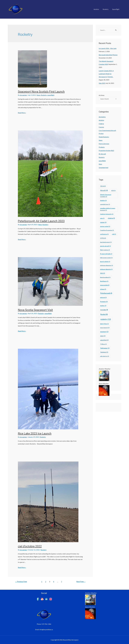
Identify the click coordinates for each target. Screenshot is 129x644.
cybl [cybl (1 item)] (114, 234)
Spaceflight (116, 9)
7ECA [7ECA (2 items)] (103, 186)
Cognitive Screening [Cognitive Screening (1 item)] (107, 230)
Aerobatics (102, 117)
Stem (100, 164)
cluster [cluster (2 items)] (103, 223)
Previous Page (21, 582)
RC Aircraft (102, 154)
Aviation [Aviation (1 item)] (103, 201)
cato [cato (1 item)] (102, 218)
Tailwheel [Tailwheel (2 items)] (104, 352)
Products (102, 147)
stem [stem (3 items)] (103, 336)
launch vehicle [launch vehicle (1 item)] (105, 262)
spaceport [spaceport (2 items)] (104, 332)
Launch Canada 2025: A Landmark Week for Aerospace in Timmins (106, 74)
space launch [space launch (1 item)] (105, 328)
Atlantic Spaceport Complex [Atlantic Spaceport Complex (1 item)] (106, 196)
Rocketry (107, 9)
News (39, 95)
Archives (102, 95)
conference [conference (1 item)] (104, 234)
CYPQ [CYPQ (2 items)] (103, 238)
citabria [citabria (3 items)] (111, 218)
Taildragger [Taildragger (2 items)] (105, 348)
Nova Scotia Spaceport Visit (35, 310)
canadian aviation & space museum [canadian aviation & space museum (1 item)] (108, 209)
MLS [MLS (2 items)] (103, 273)
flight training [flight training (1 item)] (105, 250)
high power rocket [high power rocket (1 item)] (106, 258)
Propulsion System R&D (106, 151)
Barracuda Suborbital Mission (108, 55)
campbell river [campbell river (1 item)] (105, 205)
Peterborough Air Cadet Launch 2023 (41, 221)
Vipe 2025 (102, 83)
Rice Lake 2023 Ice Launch (35, 433)
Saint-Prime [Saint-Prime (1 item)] (104, 324)
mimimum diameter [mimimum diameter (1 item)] (106, 266)
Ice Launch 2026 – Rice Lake (108, 48)
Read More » (22, 113)
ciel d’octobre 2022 (30, 546)
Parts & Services (104, 144)
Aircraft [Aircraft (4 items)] (104, 191)
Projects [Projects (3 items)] (104, 302)
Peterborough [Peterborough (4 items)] (106, 293)
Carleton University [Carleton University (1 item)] (107, 214)
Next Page (81, 582)
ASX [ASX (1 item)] (113, 191)
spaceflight (51, 95)
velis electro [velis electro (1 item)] (105, 356)
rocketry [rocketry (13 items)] (106, 319)
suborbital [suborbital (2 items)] (104, 340)
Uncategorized (104, 168)
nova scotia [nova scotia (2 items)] (105, 285)
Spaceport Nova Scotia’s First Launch (41, 92)
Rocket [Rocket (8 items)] (104, 315)
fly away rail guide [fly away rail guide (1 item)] (106, 254)
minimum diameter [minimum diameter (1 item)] (106, 270)
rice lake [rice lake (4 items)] (104, 310)
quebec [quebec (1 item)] (103, 306)
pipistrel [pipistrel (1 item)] (103, 298)
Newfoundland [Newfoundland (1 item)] (105, 278)
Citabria (101, 124)
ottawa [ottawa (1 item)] (103, 289)
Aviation (99, 9)
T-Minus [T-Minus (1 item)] (103, 344)
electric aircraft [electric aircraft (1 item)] (105, 246)
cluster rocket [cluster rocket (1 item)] (105, 227)
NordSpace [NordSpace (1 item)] (104, 281)
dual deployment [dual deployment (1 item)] (106, 242)
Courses (101, 127)
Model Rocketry (104, 137)
